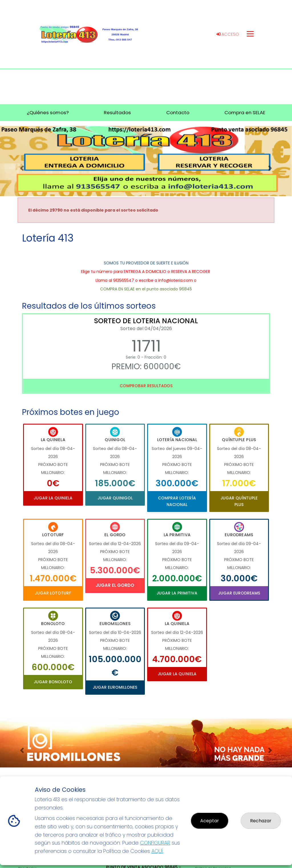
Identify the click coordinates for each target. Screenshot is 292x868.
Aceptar (210, 821)
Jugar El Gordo (115, 585)
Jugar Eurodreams (239, 593)
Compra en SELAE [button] (245, 112)
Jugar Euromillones (115, 687)
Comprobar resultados (146, 386)
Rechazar (261, 821)
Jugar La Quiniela (53, 498)
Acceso (228, 34)
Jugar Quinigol (115, 498)
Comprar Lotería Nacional (177, 501)
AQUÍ (157, 851)
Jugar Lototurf (53, 593)
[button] (22, 168)
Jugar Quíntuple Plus (239, 501)
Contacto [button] (178, 112)
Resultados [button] (117, 112)
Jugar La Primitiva (177, 593)
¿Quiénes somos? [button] (48, 112)
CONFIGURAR (155, 843)
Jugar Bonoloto (53, 682)
